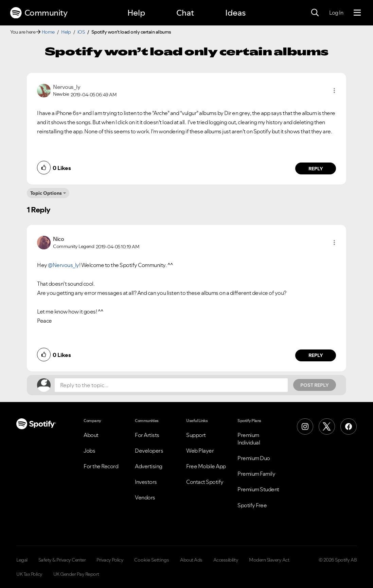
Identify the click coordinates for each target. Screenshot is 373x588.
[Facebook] (349, 426)
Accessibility (226, 560)
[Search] (315, 13)
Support (196, 435)
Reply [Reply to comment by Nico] (316, 355)
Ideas (235, 13)
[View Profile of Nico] (58, 239)
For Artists (147, 435)
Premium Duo (254, 458)
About (91, 435)
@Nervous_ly (64, 265)
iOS (81, 32)
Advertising (149, 466)
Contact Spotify (205, 482)
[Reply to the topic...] (171, 385)
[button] (334, 91)
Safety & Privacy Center (62, 560)
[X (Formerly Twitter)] (327, 426)
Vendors (145, 497)
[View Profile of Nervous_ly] (67, 87)
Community (39, 13)
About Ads (191, 560)
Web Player (200, 451)
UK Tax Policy (29, 574)
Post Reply (315, 385)
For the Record (101, 466)
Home (48, 32)
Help (136, 13)
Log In (336, 13)
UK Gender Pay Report (76, 574)
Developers (149, 451)
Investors (146, 482)
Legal (22, 560)
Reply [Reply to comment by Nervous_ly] (316, 169)
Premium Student (258, 489)
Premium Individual (249, 439)
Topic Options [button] (46, 193)
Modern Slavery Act (269, 560)
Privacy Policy (110, 560)
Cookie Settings (152, 560)
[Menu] (357, 13)
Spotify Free (252, 505)
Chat (185, 13)
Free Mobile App (206, 466)
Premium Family (256, 474)
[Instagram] (305, 426)
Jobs (89, 451)
